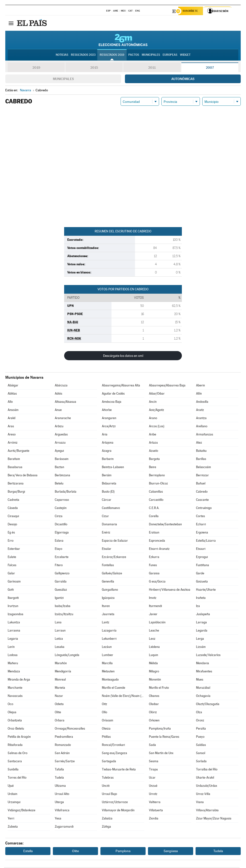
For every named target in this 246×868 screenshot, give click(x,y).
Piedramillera (64, 737)
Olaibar (154, 705)
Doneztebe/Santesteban (165, 525)
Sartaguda (109, 762)
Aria (105, 435)
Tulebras (108, 778)
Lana (58, 623)
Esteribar (14, 549)
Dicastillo (61, 525)
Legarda (202, 631)
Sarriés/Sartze (65, 762)
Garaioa (154, 574)
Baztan (59, 468)
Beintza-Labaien (113, 468)
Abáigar (13, 386)
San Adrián (62, 754)
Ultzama (60, 786)
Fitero (59, 566)
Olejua (12, 713)
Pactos (134, 56)
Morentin (155, 680)
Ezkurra (154, 558)
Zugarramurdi (64, 827)
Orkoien (154, 721)
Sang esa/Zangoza (114, 754)
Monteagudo (110, 680)
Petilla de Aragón (19, 737)
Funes (153, 566)
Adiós (58, 394)
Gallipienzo (62, 574)
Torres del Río (17, 778)
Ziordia (154, 819)
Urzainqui (14, 803)
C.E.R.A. (154, 509)
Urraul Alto (62, 795)
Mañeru (13, 664)
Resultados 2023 (83, 56)
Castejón (61, 509)
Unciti (106, 786)
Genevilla (108, 582)
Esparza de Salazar (115, 541)
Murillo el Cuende (114, 688)
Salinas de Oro (18, 754)
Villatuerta (156, 811)
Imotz (153, 598)
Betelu (59, 484)
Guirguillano (110, 590)
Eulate (12, 558)
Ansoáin (13, 411)
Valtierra (155, 803)
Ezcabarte (62, 558)
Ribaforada (15, 746)
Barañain (14, 460)
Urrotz (153, 795)
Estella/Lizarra (206, 541)
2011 (152, 68)
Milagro (154, 672)
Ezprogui (202, 558)
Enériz (106, 533)
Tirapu (153, 770)
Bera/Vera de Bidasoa (23, 476)
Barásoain (62, 460)
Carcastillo (156, 500)
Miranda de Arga (19, 680)
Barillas (201, 460)
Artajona (108, 443)
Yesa (58, 819)
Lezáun (107, 648)
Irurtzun (13, 607)
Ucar (152, 778)
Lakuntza (14, 623)
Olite (58, 713)
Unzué (153, 786)
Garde (200, 574)
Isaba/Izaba (63, 607)
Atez (199, 443)
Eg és (11, 533)
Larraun (60, 631)
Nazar (59, 697)
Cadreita (13, 500)
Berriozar (202, 476)
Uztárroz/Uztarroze (115, 803)
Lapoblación (157, 623)
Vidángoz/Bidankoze (22, 811)
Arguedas (61, 435)
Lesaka (60, 648)
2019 (36, 68)
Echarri (201, 525)
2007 (210, 68)
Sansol (201, 754)
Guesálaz (61, 590)
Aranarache (63, 419)
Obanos (154, 697)
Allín (199, 394)
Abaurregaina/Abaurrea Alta (121, 386)
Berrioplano (157, 476)
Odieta (59, 705)
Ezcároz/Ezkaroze (114, 558)
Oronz (200, 721)
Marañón (61, 664)
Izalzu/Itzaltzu (64, 615)
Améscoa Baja (112, 402)
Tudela (59, 778)
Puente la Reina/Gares (164, 737)
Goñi (11, 590)
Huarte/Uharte (206, 590)
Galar (11, 574)
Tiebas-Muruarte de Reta (119, 770)
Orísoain (108, 721)
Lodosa (13, 656)
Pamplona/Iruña (160, 729)
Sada (152, 746)
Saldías (201, 746)
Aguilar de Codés (113, 394)
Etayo (58, 549)
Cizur (105, 517)
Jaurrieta (108, 615)
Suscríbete (192, 11)
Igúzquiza (108, 598)
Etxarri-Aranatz (159, 549)
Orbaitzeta (15, 721)
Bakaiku (201, 451)
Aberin (200, 386)
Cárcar (107, 500)
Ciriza (59, 517)
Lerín (11, 648)
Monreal (60, 680)
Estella (28, 852)
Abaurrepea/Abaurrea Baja (167, 386)
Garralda (61, 582)
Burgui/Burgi (16, 492)
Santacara (15, 762)
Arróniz (13, 443)
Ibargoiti (13, 598)
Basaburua (15, 468)
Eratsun (154, 533)
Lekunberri (109, 639)
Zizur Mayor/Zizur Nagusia (214, 819)
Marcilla (107, 664)
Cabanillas (156, 492)
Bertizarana (16, 484)
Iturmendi (155, 607)
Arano (153, 419)
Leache (154, 631)
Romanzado (63, 746)
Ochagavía (203, 697)
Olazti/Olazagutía (208, 705)
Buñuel (201, 484)
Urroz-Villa (203, 795)
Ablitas (12, 394)
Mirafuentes (204, 672)
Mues (200, 680)
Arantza (201, 419)
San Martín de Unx (161, 754)
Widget (185, 56)
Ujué (11, 786)
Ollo (105, 713)
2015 (94, 68)
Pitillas (106, 737)
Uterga (59, 803)
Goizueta (202, 582)
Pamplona (123, 852)
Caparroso (62, 500)
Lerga (200, 639)
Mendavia (203, 664)
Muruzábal (203, 688)
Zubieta (13, 827)
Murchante (15, 688)
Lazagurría (109, 631)
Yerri (11, 819)
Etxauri (201, 549)
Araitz (200, 411)
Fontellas (108, 566)
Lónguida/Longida (67, 656)
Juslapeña (203, 615)
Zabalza (107, 819)
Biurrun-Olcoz (158, 484)
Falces (12, 566)
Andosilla (202, 402)
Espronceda (157, 541)
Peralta (201, 729)
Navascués (15, 697)
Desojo (12, 525)
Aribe (153, 435)
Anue (58, 411)
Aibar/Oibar (157, 394)
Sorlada (201, 762)
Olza (199, 713)
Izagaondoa (15, 615)
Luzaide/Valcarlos (208, 656)
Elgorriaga (62, 533)
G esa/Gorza (157, 582)
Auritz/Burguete (18, 451)
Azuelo (154, 451)
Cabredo (202, 492)
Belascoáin (203, 468)
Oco (10, 705)
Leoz (152, 639)
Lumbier (108, 656)
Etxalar (107, 549)
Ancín (153, 402)
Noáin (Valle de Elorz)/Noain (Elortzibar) (123, 697)
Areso (12, 435)
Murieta (60, 688)
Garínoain (14, 582)
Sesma (154, 762)
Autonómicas (183, 80)
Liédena (154, 648)
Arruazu (60, 443)
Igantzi (59, 598)
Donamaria (109, 525)
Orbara (60, 721)
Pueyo (200, 737)
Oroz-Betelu (16, 729)
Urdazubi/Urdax (207, 786)
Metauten (108, 672)
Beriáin (107, 476)
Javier (153, 615)
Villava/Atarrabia (207, 811)
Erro (11, 541)
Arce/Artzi (109, 427)
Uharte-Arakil (205, 778)
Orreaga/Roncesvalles (70, 729)
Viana (200, 803)
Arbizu (59, 427)
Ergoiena (202, 533)
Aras (11, 427)
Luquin (154, 656)
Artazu (153, 443)
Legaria (13, 639)
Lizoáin (201, 648)
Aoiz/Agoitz (157, 411)
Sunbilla (13, 770)
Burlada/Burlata (66, 492)
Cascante (202, 500)
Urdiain (12, 795)
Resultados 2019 (112, 56)
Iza (198, 607)
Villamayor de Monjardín (118, 811)
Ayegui (59, 451)
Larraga (201, 623)
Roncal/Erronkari (113, 746)
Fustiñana (203, 566)
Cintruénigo (204, 509)
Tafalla (59, 770)
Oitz (105, 705)
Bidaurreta (109, 484)
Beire (153, 468)
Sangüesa (171, 852)
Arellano (202, 427)
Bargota (154, 460)
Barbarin (108, 460)
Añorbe (107, 411)
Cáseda (13, 509)
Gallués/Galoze (112, 574)
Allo (10, 402)
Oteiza (106, 729)
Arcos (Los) (157, 427)
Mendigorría (63, 672)
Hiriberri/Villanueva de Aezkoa (170, 590)
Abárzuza (61, 386)
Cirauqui (13, 517)
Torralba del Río (207, 770)
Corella (154, 517)
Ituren (106, 607)
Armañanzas (205, 435)
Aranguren (109, 419)
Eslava (59, 541)
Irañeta (201, 598)
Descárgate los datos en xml (123, 356)
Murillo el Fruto (159, 688)
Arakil (12, 419)
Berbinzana (62, 476)
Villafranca (62, 811)
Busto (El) (108, 492)
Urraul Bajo (109, 795)
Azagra (107, 451)
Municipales (63, 80)
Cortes (200, 517)
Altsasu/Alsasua (65, 402)
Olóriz (153, 713)
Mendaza (14, 672)
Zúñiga (106, 827)
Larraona (14, 631)
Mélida (153, 664)
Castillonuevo (111, 509)
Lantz (106, 623)
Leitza (59, 639)
